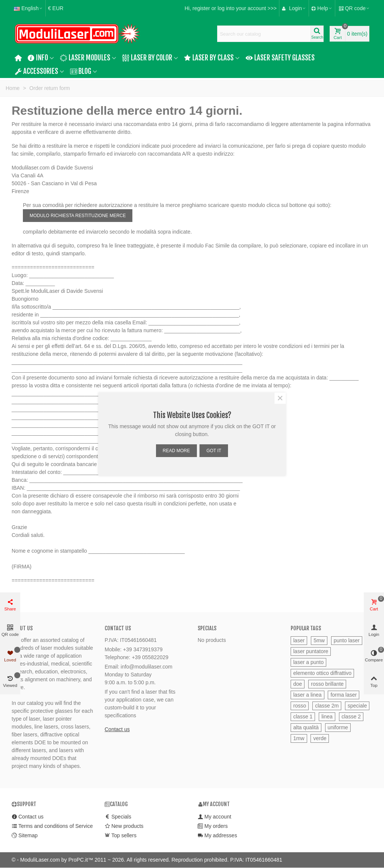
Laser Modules (85, 58)
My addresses (217, 836)
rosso (300, 706)
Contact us (117, 729)
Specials (207, 628)
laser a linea (307, 695)
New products (124, 826)
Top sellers (121, 836)
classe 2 (351, 717)
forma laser (343, 695)
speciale (357, 706)
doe (298, 684)
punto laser (347, 640)
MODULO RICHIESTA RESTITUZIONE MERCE (78, 216)
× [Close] (280, 398)
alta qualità (306, 727)
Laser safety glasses (280, 58)
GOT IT (214, 451)
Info (38, 58)
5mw (319, 640)
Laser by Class (209, 58)
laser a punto (308, 662)
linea (327, 717)
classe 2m (327, 706)
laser (299, 640)
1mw (299, 738)
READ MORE (176, 451)
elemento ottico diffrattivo (322, 673)
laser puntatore (311, 651)
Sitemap (25, 836)
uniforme (338, 727)
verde (320, 738)
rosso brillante (327, 684)
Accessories (36, 71)
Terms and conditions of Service (52, 826)
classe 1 (303, 717)
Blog (81, 71)
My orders (213, 826)
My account (214, 817)
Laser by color (147, 58)
